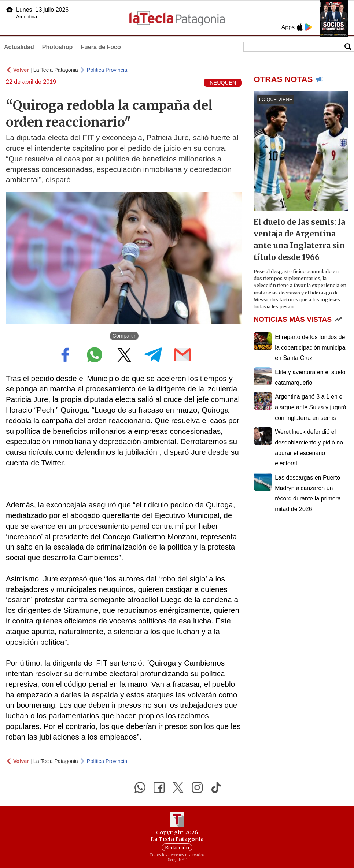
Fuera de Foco (101, 47)
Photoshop (58, 47)
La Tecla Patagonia (56, 70)
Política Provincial (108, 70)
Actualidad (19, 47)
